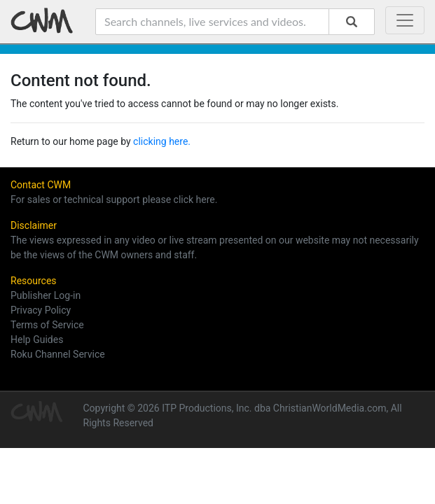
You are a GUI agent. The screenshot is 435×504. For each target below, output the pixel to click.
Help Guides (37, 339)
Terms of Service (47, 325)
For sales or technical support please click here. (114, 199)
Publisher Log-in (46, 295)
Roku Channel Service (58, 354)
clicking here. (162, 141)
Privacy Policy (41, 310)
